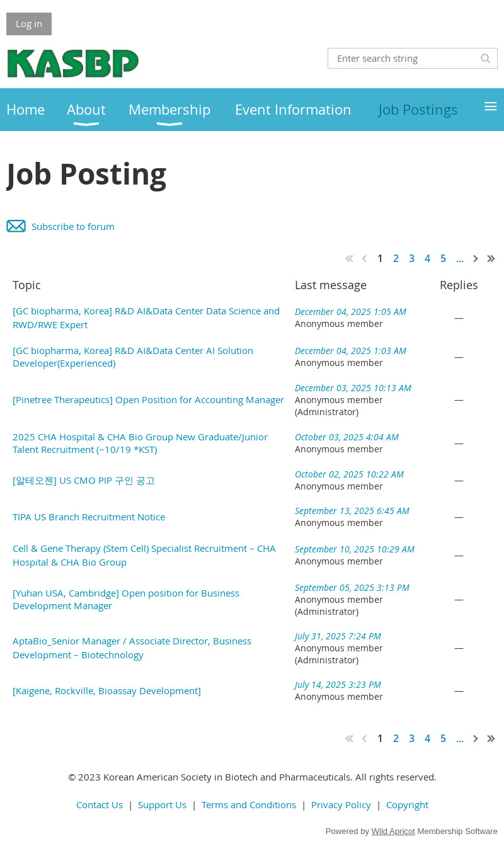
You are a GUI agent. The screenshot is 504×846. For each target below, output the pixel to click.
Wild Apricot (393, 831)
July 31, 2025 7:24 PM (338, 636)
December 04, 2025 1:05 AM (351, 312)
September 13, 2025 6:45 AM (352, 511)
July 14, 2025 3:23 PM (338, 684)
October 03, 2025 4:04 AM (347, 437)
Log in (29, 23)
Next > (476, 258)
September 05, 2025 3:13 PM (352, 587)
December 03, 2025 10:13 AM (353, 388)
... (460, 258)
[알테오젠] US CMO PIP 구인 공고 (84, 480)
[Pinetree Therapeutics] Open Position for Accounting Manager (148, 399)
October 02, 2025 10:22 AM (349, 474)
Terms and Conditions (249, 804)
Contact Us (100, 804)
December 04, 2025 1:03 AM (351, 351)
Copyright (407, 804)
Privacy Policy (341, 804)
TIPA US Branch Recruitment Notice (89, 517)
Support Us (162, 804)
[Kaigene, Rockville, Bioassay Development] (107, 690)
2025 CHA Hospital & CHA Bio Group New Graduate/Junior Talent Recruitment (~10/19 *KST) (140, 443)
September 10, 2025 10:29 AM (355, 549)
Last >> (491, 258)
